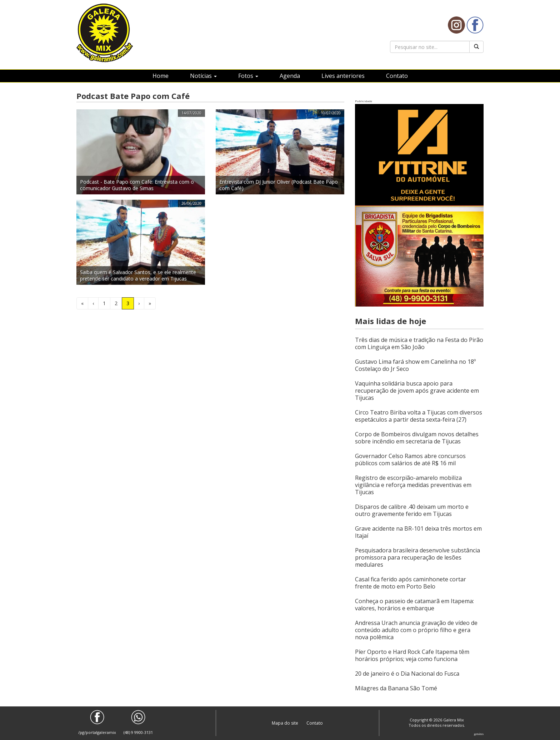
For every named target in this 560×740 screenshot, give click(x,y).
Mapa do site (286, 723)
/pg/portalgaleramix (97, 722)
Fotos (248, 76)
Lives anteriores (343, 76)
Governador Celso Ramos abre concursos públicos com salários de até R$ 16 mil (410, 460)
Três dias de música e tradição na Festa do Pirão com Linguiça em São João (419, 343)
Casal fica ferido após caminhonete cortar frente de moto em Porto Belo (411, 583)
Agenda (290, 76)
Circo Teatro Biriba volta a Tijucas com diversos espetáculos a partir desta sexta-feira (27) (419, 416)
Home (161, 76)
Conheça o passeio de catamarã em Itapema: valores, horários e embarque (414, 605)
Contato (397, 76)
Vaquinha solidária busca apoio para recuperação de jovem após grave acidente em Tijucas (417, 391)
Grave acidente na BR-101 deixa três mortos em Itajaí (418, 532)
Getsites (479, 734)
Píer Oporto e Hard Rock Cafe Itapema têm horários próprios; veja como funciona (412, 655)
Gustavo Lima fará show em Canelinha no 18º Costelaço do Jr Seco (415, 365)
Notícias (203, 76)
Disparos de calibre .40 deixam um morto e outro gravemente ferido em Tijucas (412, 510)
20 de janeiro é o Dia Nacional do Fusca (407, 674)
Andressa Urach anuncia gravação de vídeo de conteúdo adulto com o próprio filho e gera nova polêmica (416, 630)
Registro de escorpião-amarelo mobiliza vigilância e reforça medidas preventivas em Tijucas (413, 485)
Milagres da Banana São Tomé (396, 688)
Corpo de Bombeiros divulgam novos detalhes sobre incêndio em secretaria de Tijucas (417, 438)
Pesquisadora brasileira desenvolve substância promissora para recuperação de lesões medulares (417, 557)
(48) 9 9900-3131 (138, 722)
